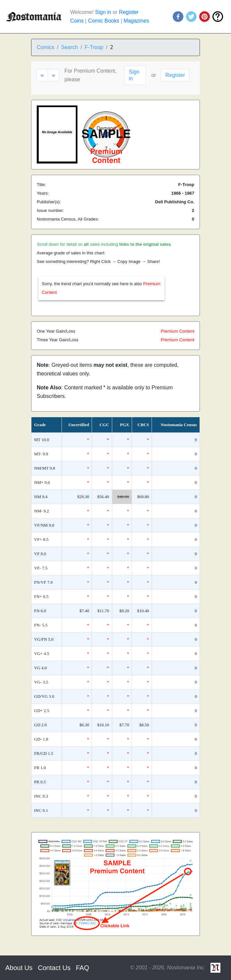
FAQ (82, 968)
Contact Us (54, 968)
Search (70, 47)
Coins (77, 21)
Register (129, 12)
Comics (46, 47)
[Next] (53, 75)
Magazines (136, 21)
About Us (19, 968)
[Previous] (42, 75)
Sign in (103, 12)
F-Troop (94, 47)
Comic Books (104, 21)
